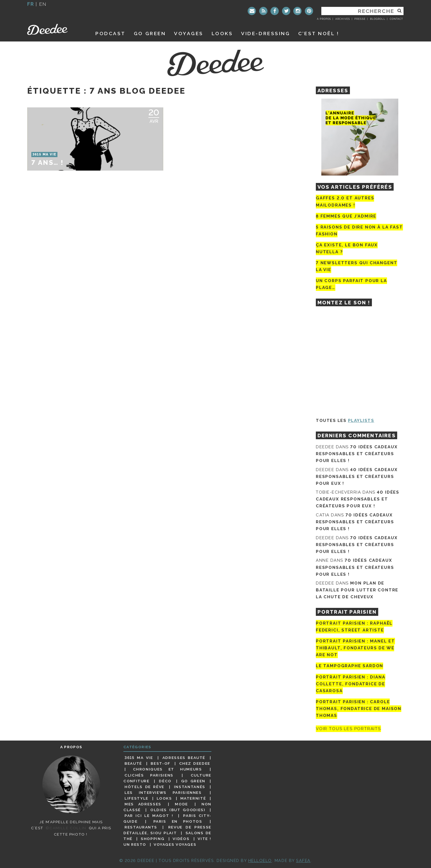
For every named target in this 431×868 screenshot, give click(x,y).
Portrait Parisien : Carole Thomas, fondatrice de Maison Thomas (359, 709)
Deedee (55, 29)
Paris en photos (178, 821)
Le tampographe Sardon (350, 666)
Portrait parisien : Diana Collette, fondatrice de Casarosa (351, 684)
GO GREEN (150, 33)
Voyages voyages (175, 844)
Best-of (160, 763)
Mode (181, 804)
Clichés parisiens (149, 775)
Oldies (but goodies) (178, 810)
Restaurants (141, 827)
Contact (396, 19)
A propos (324, 19)
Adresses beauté (184, 758)
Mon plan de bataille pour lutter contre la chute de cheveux (357, 590)
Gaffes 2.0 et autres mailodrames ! (345, 201)
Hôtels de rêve (144, 787)
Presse (360, 19)
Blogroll (378, 19)
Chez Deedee (195, 763)
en (43, 4)
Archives (343, 19)
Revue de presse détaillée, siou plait (167, 830)
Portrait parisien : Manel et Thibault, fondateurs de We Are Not (355, 648)
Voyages (189, 33)
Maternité (193, 798)
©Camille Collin (66, 828)
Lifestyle (136, 798)
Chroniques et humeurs (168, 769)
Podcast (110, 33)
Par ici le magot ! (149, 816)
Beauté (133, 763)
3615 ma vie (139, 758)
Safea (303, 860)
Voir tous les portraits (348, 729)
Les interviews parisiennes (163, 792)
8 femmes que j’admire (346, 216)
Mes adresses (143, 804)
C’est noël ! (319, 33)
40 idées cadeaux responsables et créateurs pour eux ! (357, 477)
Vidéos (181, 839)
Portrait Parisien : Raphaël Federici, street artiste (354, 627)
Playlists (361, 421)
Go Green (193, 781)
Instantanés (190, 787)
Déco (165, 781)
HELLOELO (260, 860)
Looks (222, 33)
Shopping (153, 839)
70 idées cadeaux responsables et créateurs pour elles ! (357, 454)
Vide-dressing (266, 33)
